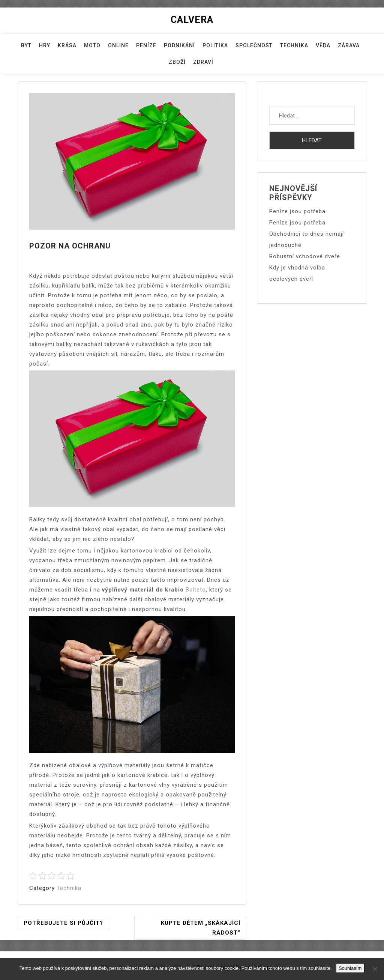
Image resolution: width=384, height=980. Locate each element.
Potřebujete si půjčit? (63, 923)
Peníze (146, 45)
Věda (323, 45)
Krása (67, 45)
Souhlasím (350, 968)
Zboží (177, 62)
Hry (45, 45)
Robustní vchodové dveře (305, 256)
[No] (375, 969)
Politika (215, 45)
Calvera (192, 20)
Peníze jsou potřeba (297, 211)
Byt (26, 45)
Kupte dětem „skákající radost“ (201, 928)
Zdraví (203, 62)
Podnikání (179, 45)
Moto (92, 45)
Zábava (349, 45)
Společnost (254, 45)
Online (118, 45)
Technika (294, 45)
